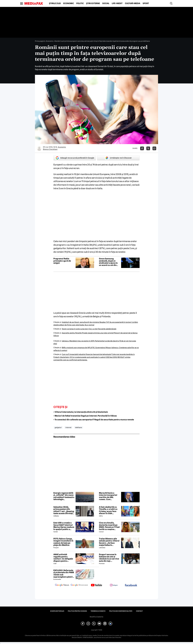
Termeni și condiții (98, 611)
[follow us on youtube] (96, 585)
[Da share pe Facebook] (142, 148)
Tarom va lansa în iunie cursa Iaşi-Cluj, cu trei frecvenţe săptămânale (89, 329)
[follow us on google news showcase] (79, 585)
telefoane (79, 427)
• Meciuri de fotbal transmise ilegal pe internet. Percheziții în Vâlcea (85, 416)
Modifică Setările (96, 617)
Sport (146, 3)
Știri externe (93, 3)
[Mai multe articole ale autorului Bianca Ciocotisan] (39, 148)
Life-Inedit (117, 3)
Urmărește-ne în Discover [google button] (118, 158)
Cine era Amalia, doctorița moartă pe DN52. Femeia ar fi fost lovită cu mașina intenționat (109, 526)
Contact (139, 611)
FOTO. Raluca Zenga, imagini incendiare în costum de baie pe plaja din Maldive (63, 542)
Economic (69, 3)
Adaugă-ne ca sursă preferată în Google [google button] (75, 158)
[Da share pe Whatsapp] (154, 148)
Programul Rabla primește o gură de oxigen (62, 261)
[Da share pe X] (148, 148)
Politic (80, 3)
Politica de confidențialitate (121, 611)
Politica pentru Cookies (77, 611)
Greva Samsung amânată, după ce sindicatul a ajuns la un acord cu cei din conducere (108, 262)
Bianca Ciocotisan (50, 149)
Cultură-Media (133, 3)
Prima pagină (40, 41)
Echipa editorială (57, 611)
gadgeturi (58, 427)
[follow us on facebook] (131, 585)
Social (106, 3)
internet (68, 427)
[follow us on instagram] (114, 585)
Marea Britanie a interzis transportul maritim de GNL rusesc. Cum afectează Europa (108, 496)
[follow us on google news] (62, 585)
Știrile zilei (55, 3)
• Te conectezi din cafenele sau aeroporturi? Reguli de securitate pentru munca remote (94, 420)
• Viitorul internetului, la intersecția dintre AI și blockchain (81, 412)
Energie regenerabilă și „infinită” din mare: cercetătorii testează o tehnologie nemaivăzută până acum (64, 496)
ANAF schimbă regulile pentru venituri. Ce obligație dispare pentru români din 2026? (63, 558)
